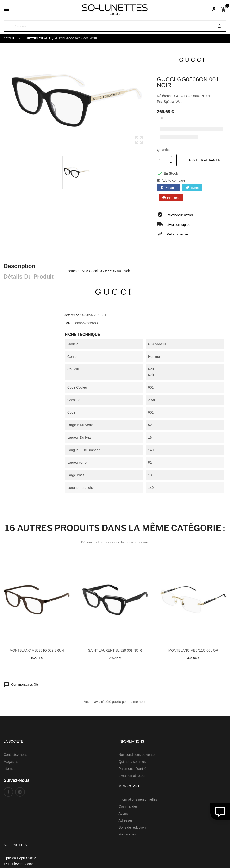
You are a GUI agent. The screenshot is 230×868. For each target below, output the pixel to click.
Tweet (195, 188)
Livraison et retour (132, 776)
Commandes (128, 806)
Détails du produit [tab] (29, 277)
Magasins (11, 762)
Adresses (126, 820)
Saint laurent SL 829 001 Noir (115, 650)
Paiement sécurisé (133, 769)
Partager (171, 188)
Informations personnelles (138, 799)
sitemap (9, 769)
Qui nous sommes (132, 762)
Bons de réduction (132, 827)
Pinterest (173, 198)
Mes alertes (127, 834)
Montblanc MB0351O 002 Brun (37, 650)
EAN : (68, 323)
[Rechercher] (115, 26)
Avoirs (123, 813)
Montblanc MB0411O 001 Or (193, 650)
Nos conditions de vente (137, 755)
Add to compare (173, 180)
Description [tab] (19, 266)
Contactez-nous (15, 755)
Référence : (72, 315)
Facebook (8, 792)
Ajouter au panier (205, 160)
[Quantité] (163, 160)
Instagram (20, 792)
